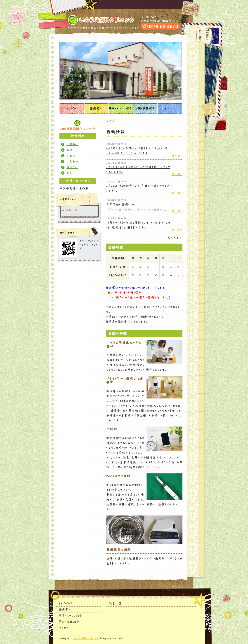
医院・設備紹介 (145, 109)
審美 (69, 173)
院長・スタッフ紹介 (120, 109)
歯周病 (71, 156)
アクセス (169, 109)
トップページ (72, 109)
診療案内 (96, 109)
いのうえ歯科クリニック (86, 638)
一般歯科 (72, 144)
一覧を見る (172, 238)
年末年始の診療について (122, 205)
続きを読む (177, 156)
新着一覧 (71, 210)
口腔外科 (72, 167)
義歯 (69, 150)
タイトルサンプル (124, 20)
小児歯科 (72, 161)
